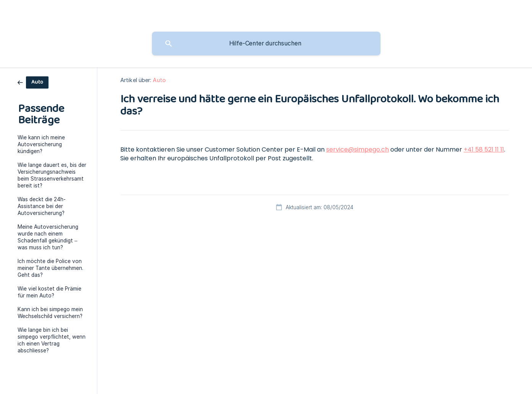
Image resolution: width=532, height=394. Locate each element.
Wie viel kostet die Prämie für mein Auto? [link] (49, 292)
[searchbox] (266, 44)
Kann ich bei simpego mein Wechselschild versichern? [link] (50, 313)
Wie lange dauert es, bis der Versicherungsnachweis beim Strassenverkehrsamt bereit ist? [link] (52, 175)
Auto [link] (159, 80)
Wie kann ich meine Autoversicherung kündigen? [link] (41, 144)
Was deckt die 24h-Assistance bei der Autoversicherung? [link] (42, 206)
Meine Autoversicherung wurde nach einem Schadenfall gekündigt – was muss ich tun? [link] (48, 237)
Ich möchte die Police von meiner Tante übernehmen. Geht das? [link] (50, 268)
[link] (33, 82)
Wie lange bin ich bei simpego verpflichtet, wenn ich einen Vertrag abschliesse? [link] (52, 340)
